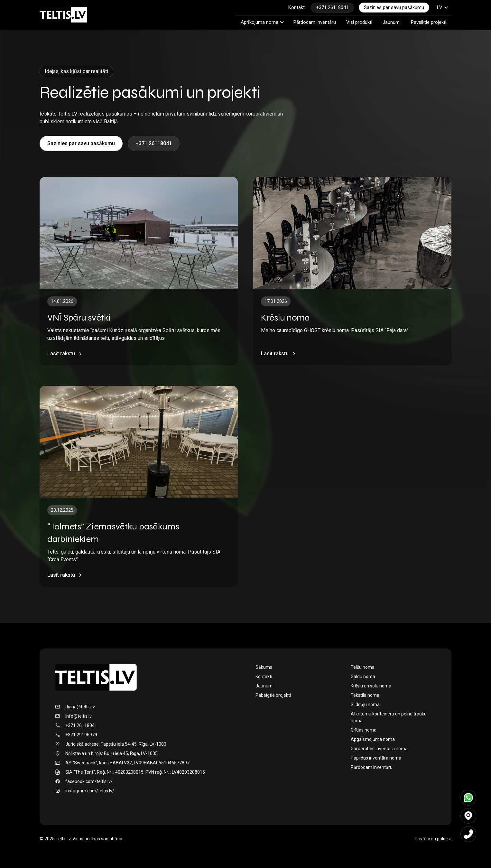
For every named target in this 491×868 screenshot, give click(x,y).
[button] (443, 8)
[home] (63, 15)
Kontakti (297, 7)
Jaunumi (392, 22)
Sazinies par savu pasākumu (394, 7)
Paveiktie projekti (429, 22)
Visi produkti (359, 22)
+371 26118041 (332, 7)
